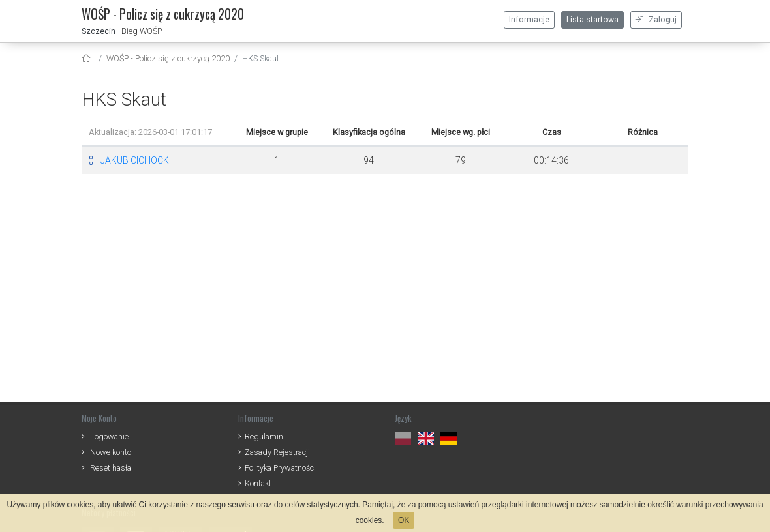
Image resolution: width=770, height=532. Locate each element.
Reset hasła (111, 468)
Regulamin (264, 436)
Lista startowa (593, 20)
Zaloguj (656, 20)
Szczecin (99, 31)
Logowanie (109, 436)
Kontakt (258, 483)
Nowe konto (111, 452)
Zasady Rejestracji (277, 452)
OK (404, 520)
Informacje (529, 20)
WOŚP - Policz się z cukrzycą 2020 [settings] (168, 58)
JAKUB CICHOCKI (136, 160)
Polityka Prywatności (280, 468)
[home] (88, 58)
